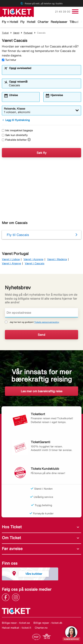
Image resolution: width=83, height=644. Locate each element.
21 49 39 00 (63, 12)
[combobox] (44, 72)
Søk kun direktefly (15, 135)
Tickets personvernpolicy (47, 322)
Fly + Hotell (10, 22)
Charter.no (41, 628)
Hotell (31, 22)
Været (16, 33)
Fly (22, 22)
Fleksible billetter (14, 140)
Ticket (5, 33)
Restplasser (59, 22)
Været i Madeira (57, 259)
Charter (43, 22)
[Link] (7, 597)
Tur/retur (9, 60)
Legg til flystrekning (16, 120)
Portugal (28, 33)
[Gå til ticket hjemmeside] (17, 11)
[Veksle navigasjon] (75, 11)
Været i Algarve (11, 263)
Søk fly (42, 153)
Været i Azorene (33, 259)
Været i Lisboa (11, 259)
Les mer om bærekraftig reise (42, 391)
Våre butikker (34, 574)
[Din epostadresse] (41, 313)
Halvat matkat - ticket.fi (17, 628)
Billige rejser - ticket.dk (48, 623)
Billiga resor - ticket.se (16, 623)
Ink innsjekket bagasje (17, 130)
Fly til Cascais (18, 235)
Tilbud (74, 22)
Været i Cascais (35, 263)
